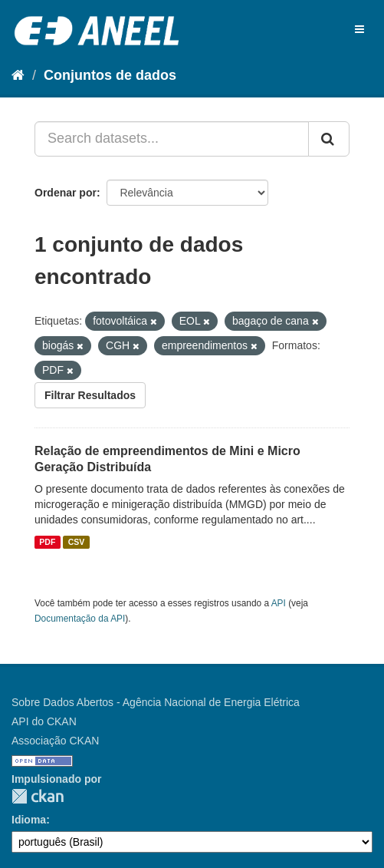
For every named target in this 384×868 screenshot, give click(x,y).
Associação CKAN (55, 741)
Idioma (29, 820)
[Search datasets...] (172, 139)
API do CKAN (44, 721)
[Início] (18, 75)
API (279, 603)
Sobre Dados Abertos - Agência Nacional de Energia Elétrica (156, 702)
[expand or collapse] (359, 29)
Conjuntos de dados (110, 75)
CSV (77, 542)
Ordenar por (66, 193)
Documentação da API (80, 619)
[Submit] (329, 139)
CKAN (38, 796)
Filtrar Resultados (90, 395)
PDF (47, 542)
